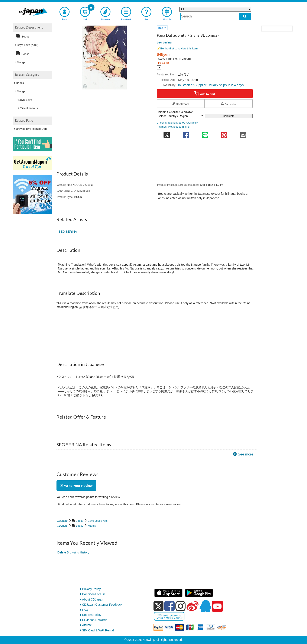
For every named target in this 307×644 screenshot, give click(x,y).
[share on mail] (243, 134)
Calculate (229, 116)
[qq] (205, 606)
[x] (159, 606)
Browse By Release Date (32, 129)
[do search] (245, 17)
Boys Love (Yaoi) (98, 521)
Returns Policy (92, 615)
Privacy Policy (91, 589)
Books (80, 521)
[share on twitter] (167, 134)
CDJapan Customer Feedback (102, 605)
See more (245, 454)
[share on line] (205, 134)
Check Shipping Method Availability (178, 123)
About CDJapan (93, 599)
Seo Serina (164, 42)
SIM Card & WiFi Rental (98, 630)
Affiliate (87, 625)
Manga (92, 526)
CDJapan (63, 521)
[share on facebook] (186, 134)
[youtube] (217, 607)
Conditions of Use (94, 594)
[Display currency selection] (159, 67)
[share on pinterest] (224, 134)
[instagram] (181, 606)
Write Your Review (76, 486)
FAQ (85, 610)
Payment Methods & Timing (173, 127)
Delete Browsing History (73, 552)
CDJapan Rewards (95, 620)
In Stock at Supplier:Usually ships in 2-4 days (211, 85)
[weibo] (193, 606)
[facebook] (169, 606)
